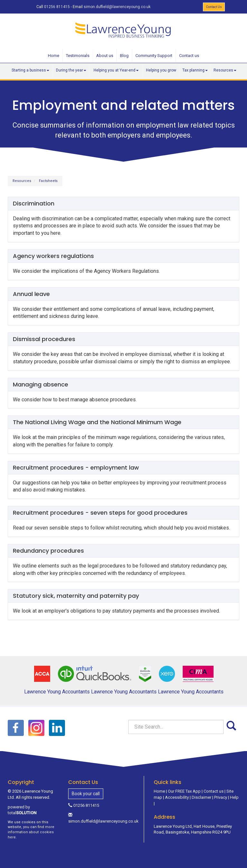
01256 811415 (57, 7)
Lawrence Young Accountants (57, 692)
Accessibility (177, 797)
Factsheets (48, 181)
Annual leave (31, 294)
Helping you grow (161, 70)
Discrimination (34, 203)
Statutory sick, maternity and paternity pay (76, 596)
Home (54, 56)
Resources (225, 70)
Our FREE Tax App (184, 791)
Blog (124, 56)
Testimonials (78, 56)
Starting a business (30, 70)
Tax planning (195, 70)
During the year (71, 70)
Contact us (189, 56)
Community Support (154, 56)
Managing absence (41, 384)
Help (234, 797)
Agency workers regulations (53, 256)
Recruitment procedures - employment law (76, 467)
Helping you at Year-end (116, 70)
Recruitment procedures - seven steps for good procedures (100, 513)
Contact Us (214, 7)
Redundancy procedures (48, 551)
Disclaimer (201, 797)
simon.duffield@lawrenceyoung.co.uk (117, 7)
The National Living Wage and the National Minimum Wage (97, 422)
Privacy (221, 797)
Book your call (86, 794)
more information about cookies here (31, 832)
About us (105, 56)
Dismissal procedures (44, 339)
